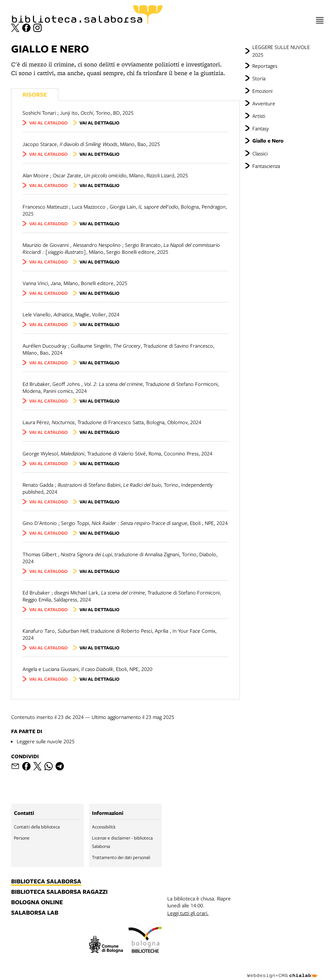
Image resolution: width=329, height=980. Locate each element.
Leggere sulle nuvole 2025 (46, 741)
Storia (259, 78)
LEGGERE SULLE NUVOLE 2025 (281, 51)
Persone (22, 838)
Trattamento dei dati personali (121, 857)
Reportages (265, 66)
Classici (260, 153)
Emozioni (262, 91)
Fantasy (261, 128)
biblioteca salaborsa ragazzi (59, 892)
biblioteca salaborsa (46, 882)
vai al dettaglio (99, 123)
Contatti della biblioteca (37, 827)
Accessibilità (104, 827)
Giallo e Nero (268, 141)
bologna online (37, 902)
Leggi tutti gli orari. (188, 913)
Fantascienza (266, 166)
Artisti (259, 116)
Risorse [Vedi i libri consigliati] (35, 94)
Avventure (264, 103)
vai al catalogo (48, 123)
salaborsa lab (35, 913)
